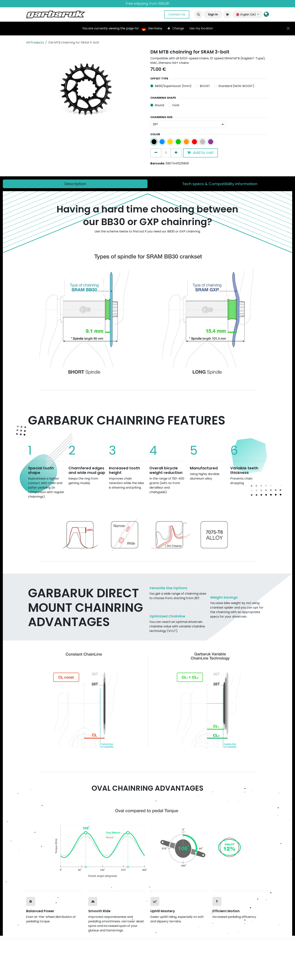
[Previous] (40, 533)
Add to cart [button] (200, 153)
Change (176, 28)
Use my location (201, 28)
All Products (35, 42)
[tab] (75, 184)
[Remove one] (156, 153)
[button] (198, 15)
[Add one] (176, 153)
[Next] (255, 533)
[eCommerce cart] (227, 15)
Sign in (213, 14)
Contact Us (177, 14)
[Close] (288, 28)
